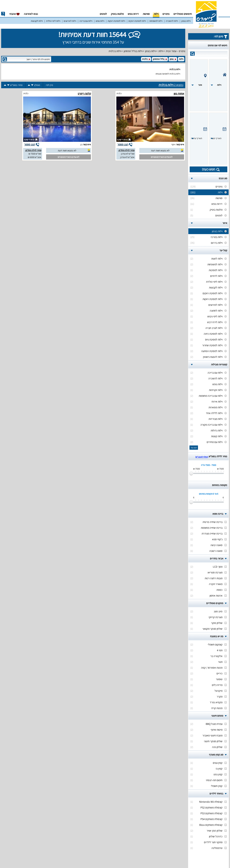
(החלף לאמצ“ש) (202, 457)
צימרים (166, 14)
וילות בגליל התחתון (133, 51)
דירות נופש (133, 14)
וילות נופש (100, 21)
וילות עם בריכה (86, 21)
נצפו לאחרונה (31, 14)
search (192, 54)
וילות (156, 14)
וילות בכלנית (115, 51)
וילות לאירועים (70, 21)
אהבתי (15, 14)
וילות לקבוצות (37, 21)
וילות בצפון (186, 21)
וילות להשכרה (172, 21)
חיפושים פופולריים (183, 14)
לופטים (103, 14)
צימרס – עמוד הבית (175, 51)
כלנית (119, 93)
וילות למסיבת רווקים (137, 21)
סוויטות (146, 14)
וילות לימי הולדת (53, 21)
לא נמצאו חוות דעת (160, 151)
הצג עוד (194, 447)
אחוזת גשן (179, 94)
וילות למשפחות (156, 21)
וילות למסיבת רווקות (116, 21)
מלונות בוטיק (117, 14)
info (3, 14)
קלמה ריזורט (84, 94)
